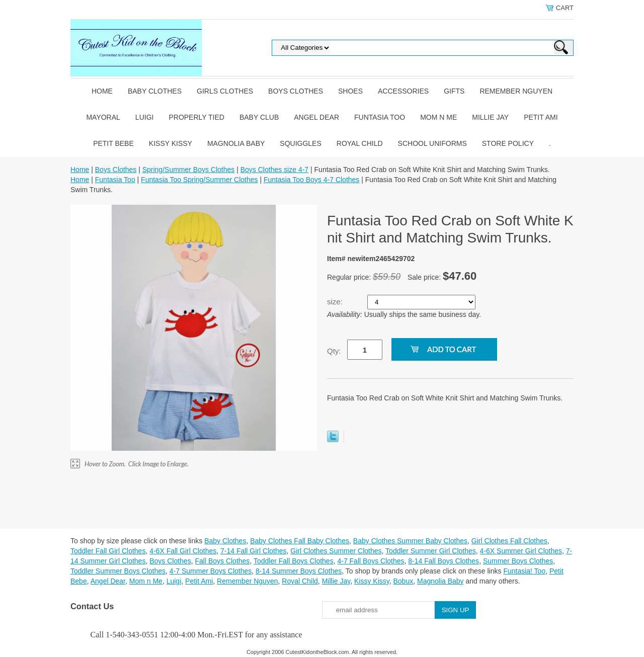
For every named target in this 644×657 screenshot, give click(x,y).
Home (102, 91)
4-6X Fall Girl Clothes (183, 551)
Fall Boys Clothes (222, 561)
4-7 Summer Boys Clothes (211, 571)
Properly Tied (196, 117)
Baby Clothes (155, 91)
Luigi (145, 117)
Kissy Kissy (171, 143)
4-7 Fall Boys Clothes (371, 561)
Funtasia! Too (524, 571)
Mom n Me (438, 117)
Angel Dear (316, 117)
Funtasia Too (380, 117)
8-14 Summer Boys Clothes (299, 571)
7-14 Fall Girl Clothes (254, 551)
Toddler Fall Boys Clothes (294, 561)
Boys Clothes (296, 91)
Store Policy (508, 143)
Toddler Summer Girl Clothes (431, 551)
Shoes (350, 91)
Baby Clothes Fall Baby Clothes (300, 541)
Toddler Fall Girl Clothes (108, 551)
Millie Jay (490, 117)
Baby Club (259, 117)
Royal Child (360, 143)
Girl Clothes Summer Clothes (336, 551)
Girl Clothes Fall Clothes (509, 541)
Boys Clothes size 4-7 (274, 170)
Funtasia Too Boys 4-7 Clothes (311, 180)
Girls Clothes (225, 91)
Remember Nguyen (516, 91)
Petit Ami (541, 117)
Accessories (403, 91)
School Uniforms (432, 143)
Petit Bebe (113, 143)
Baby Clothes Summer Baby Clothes (410, 541)
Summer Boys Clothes (518, 561)
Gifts (454, 91)
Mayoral (103, 117)
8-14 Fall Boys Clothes (444, 561)
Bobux (403, 581)
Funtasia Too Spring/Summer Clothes (199, 180)
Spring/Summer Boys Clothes (189, 170)
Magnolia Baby (236, 143)
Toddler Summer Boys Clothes (118, 571)
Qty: (334, 351)
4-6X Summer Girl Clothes (521, 551)
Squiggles (300, 143)
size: (336, 302)
